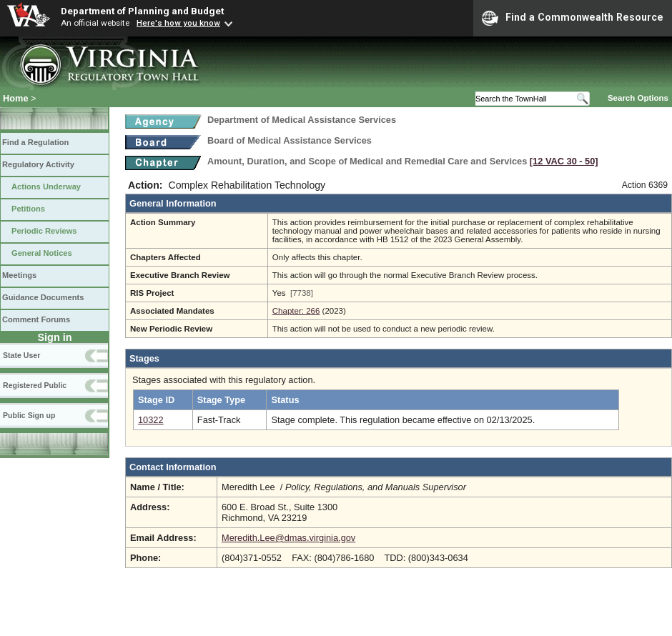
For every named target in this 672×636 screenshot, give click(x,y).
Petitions (28, 209)
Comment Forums (36, 319)
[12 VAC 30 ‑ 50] (564, 161)
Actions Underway (46, 187)
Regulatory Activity (38, 164)
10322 (151, 420)
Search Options (638, 98)
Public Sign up (29, 415)
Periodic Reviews (44, 231)
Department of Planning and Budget (142, 11)
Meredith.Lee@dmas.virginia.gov (288, 538)
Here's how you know (178, 23)
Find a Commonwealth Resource (573, 18)
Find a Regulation (35, 142)
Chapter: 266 (296, 311)
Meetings (19, 275)
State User (21, 355)
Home (16, 98)
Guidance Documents (43, 297)
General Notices (42, 253)
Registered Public (35, 385)
